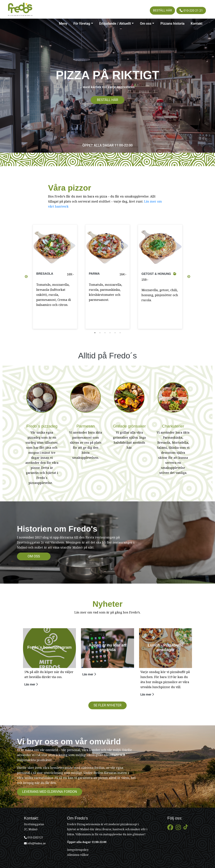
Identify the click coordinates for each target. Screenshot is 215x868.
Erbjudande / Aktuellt (115, 23)
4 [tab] (110, 333)
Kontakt (197, 23)
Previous (26, 277)
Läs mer (31, 684)
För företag (82, 23)
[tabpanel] (55, 277)
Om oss (146, 23)
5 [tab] (115, 333)
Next (189, 277)
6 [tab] (120, 333)
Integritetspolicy (78, 850)
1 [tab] (95, 333)
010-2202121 (34, 838)
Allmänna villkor (78, 855)
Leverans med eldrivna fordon (50, 792)
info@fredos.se (35, 843)
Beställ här (162, 10)
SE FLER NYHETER (107, 705)
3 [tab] (105, 333)
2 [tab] (100, 333)
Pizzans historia (172, 23)
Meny (63, 23)
